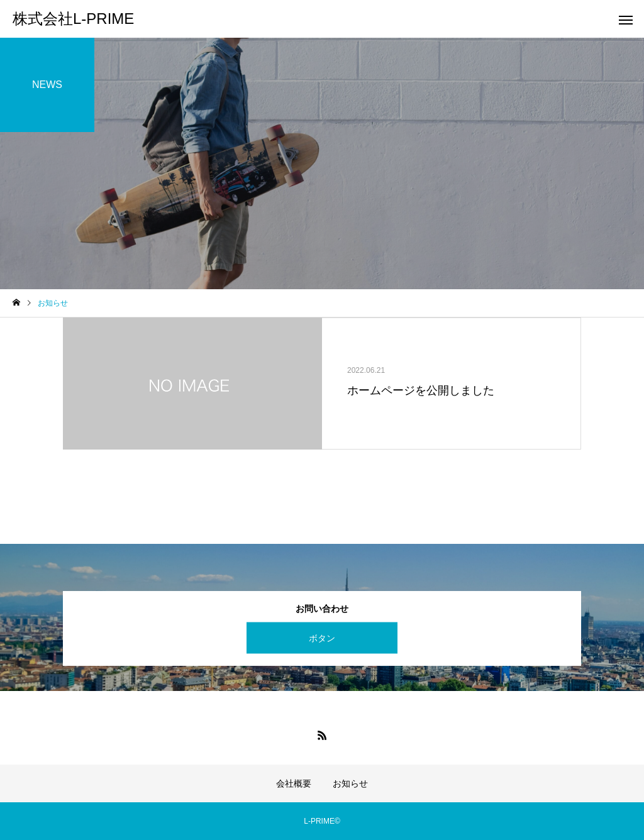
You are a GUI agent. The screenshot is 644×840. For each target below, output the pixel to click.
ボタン (322, 638)
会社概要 (294, 783)
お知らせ (350, 783)
